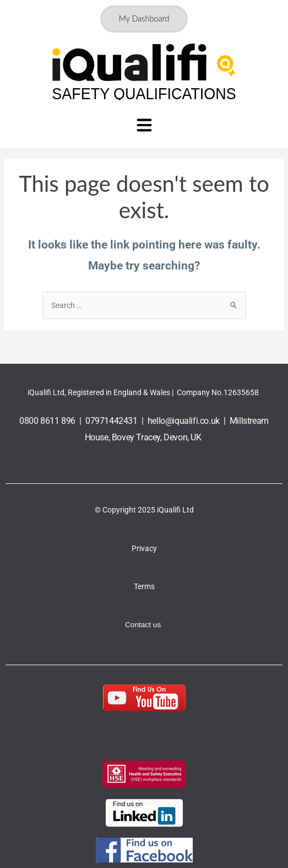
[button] (144, 127)
